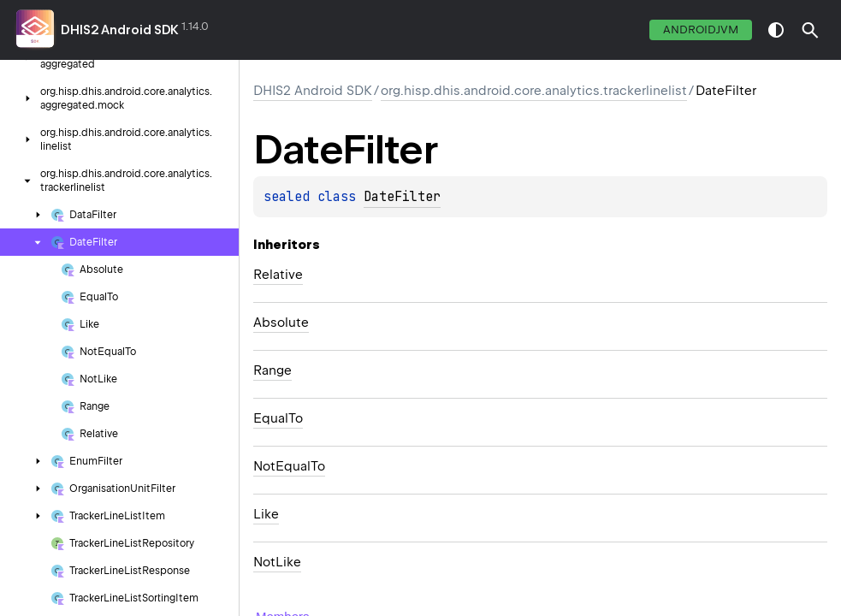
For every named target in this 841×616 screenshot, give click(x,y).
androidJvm (701, 30)
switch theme (776, 30)
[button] (810, 30)
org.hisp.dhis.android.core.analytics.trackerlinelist (534, 91)
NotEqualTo (289, 466)
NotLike (277, 562)
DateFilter (402, 197)
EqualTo (278, 418)
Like (266, 514)
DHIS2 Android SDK (120, 30)
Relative (278, 275)
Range (272, 370)
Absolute (281, 323)
